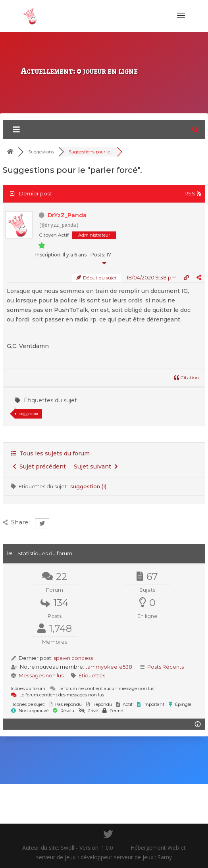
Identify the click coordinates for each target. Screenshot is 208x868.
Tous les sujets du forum (50, 453)
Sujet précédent (39, 467)
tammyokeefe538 (109, 667)
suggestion (29, 413)
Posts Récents (166, 667)
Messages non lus (41, 675)
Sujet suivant (96, 467)
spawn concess (73, 658)
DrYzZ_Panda (67, 215)
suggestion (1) (88, 486)
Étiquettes (92, 675)
